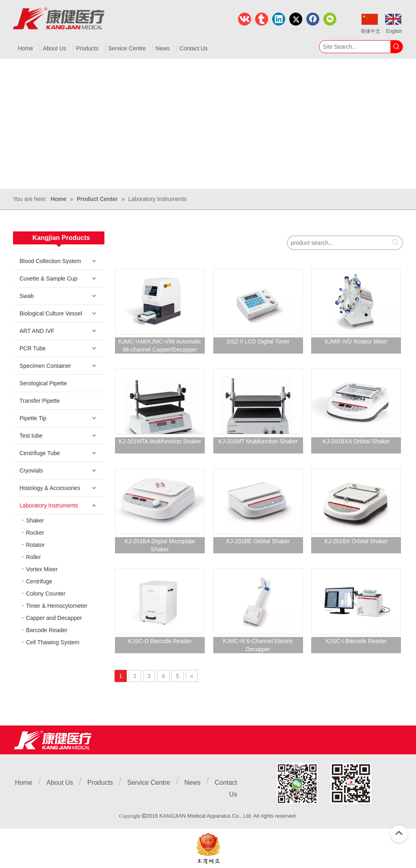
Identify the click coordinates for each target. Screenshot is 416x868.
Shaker (35, 520)
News (193, 783)
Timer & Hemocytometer (57, 606)
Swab (27, 296)
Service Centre (149, 783)
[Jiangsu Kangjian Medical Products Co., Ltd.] (53, 740)
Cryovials (31, 471)
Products (100, 783)
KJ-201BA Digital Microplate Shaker (160, 545)
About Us (60, 783)
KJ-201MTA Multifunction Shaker (160, 441)
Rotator (35, 545)
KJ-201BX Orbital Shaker (356, 541)
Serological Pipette (43, 383)
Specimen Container (45, 366)
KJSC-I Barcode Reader (356, 641)
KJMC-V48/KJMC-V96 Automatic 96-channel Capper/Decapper (160, 345)
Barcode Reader (47, 630)
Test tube (31, 436)
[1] (324, 783)
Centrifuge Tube (40, 453)
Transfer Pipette (40, 401)
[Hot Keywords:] (396, 47)
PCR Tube (33, 348)
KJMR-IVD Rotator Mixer (356, 341)
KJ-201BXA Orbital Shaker (356, 441)
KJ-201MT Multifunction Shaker (258, 441)
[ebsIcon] (208, 848)
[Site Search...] (355, 47)
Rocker (35, 533)
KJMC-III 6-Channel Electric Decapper (258, 645)
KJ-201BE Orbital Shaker (258, 541)
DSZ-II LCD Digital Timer (258, 341)
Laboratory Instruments (49, 505)
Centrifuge (39, 581)
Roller (34, 557)
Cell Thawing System (53, 642)
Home (24, 783)
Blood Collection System (50, 261)
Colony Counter (46, 594)
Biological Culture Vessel (51, 313)
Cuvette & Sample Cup (48, 279)
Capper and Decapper (54, 618)
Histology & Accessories (50, 488)
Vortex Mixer (42, 569)
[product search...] (338, 243)
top (399, 833)
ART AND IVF (37, 331)
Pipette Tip (33, 418)
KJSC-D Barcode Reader (160, 641)
